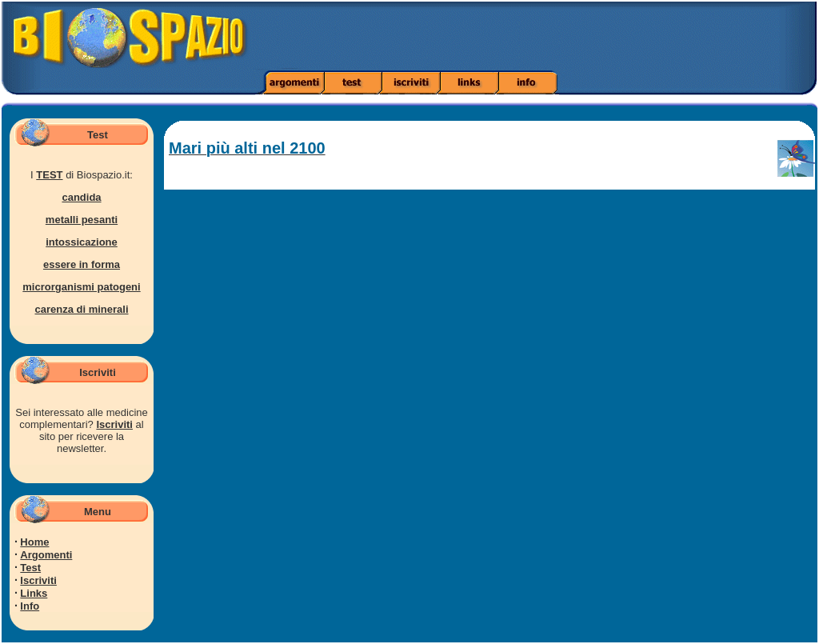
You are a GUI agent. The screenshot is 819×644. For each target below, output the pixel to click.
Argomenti (46, 555)
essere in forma (82, 264)
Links (34, 593)
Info (30, 606)
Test (30, 568)
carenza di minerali (81, 309)
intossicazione (82, 242)
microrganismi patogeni (81, 287)
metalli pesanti (82, 220)
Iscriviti (114, 424)
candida (81, 197)
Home (34, 542)
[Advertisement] (576, 36)
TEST (49, 175)
